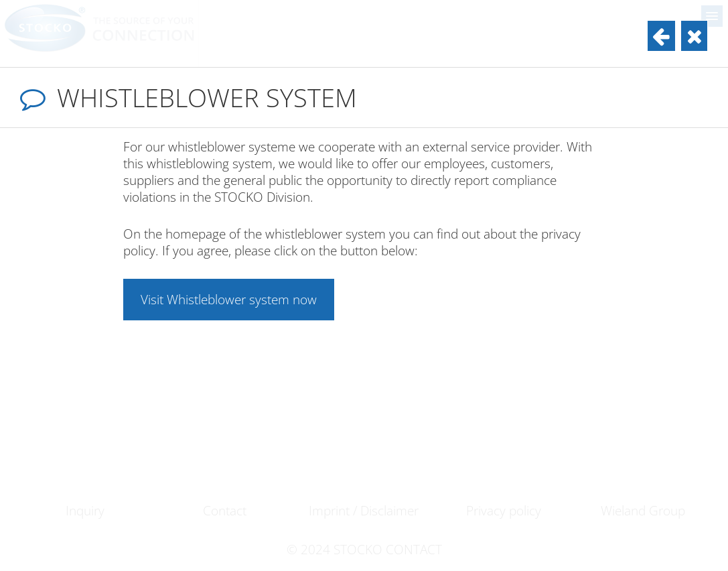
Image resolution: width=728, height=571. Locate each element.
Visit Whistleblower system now (229, 299)
